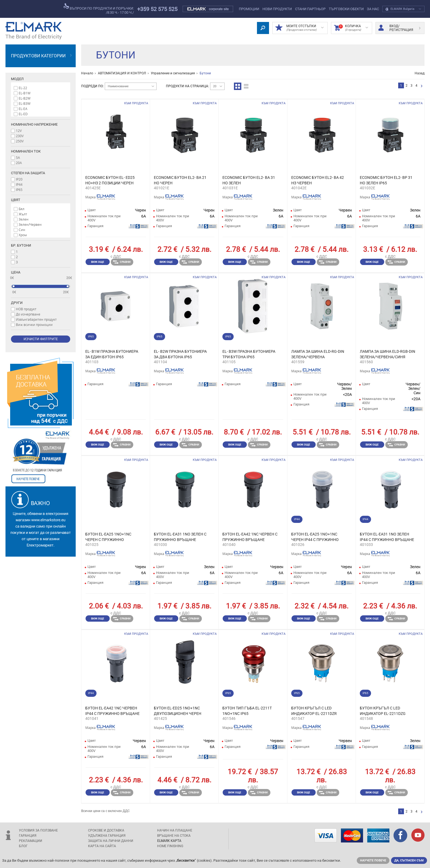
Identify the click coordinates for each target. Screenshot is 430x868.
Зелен (24, 219)
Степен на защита (28, 173)
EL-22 (23, 88)
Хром (23, 235)
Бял (22, 209)
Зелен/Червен (30, 224)
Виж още (98, 262)
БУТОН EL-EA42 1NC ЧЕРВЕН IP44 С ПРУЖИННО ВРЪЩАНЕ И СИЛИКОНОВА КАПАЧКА (112, 711)
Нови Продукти (277, 9)
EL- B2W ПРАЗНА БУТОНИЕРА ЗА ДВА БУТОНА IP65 (180, 354)
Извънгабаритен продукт (36, 319)
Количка (351, 28)
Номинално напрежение (34, 124)
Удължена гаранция (107, 836)
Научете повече (373, 860)
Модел (17, 79)
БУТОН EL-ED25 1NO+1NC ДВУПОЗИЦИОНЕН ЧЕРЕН (178, 711)
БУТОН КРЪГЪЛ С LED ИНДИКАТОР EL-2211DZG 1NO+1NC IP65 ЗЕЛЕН (383, 711)
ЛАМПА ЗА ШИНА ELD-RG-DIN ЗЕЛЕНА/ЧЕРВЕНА (318, 354)
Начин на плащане (175, 830)
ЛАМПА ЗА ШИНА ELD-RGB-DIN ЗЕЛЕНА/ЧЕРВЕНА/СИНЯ (387, 354)
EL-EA (23, 109)
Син (22, 230)
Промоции (249, 9)
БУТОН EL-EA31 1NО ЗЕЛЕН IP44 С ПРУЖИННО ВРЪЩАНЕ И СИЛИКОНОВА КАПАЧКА (387, 537)
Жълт (23, 214)
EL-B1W (25, 93)
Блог (23, 846)
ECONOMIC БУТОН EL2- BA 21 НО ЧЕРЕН (180, 180)
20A (19, 163)
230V (20, 136)
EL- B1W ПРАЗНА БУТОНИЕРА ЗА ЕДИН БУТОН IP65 (112, 354)
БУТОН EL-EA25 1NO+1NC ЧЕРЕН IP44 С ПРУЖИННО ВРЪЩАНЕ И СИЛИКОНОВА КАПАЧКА (316, 537)
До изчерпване (28, 314)
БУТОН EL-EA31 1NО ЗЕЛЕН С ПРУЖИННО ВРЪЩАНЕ (180, 537)
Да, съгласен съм (409, 860)
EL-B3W (25, 103)
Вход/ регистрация (399, 28)
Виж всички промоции (34, 325)
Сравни (122, 262)
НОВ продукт (26, 309)
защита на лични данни (111, 841)
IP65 (19, 190)
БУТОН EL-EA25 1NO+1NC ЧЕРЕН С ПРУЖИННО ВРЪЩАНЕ (108, 537)
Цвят (16, 200)
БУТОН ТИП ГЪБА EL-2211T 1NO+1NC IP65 (247, 711)
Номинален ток (26, 151)
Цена (16, 272)
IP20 (19, 179)
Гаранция (28, 836)
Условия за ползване (38, 830)
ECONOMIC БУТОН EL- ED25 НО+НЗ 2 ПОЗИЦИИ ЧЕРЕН (110, 180)
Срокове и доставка (106, 830)
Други (17, 303)
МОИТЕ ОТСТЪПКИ (299, 28)
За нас (373, 9)
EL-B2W (25, 98)
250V (20, 141)
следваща (422, 86)
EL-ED (23, 114)
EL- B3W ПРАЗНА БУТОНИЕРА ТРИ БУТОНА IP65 (249, 354)
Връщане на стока (174, 836)
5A (18, 157)
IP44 (19, 184)
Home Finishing (170, 846)
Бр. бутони (21, 245)
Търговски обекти (346, 9)
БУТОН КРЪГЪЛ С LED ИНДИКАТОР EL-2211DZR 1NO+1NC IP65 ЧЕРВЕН (314, 711)
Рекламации (31, 841)
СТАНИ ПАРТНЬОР (310, 9)
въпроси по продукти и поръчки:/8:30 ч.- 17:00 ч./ (99, 9)
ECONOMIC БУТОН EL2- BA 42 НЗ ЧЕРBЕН (318, 180)
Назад (420, 73)
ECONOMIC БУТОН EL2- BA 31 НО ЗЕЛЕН (249, 180)
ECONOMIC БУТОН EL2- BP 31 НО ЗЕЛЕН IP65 (386, 180)
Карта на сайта (102, 846)
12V (19, 131)
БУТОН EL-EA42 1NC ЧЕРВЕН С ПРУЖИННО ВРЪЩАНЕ (250, 537)
